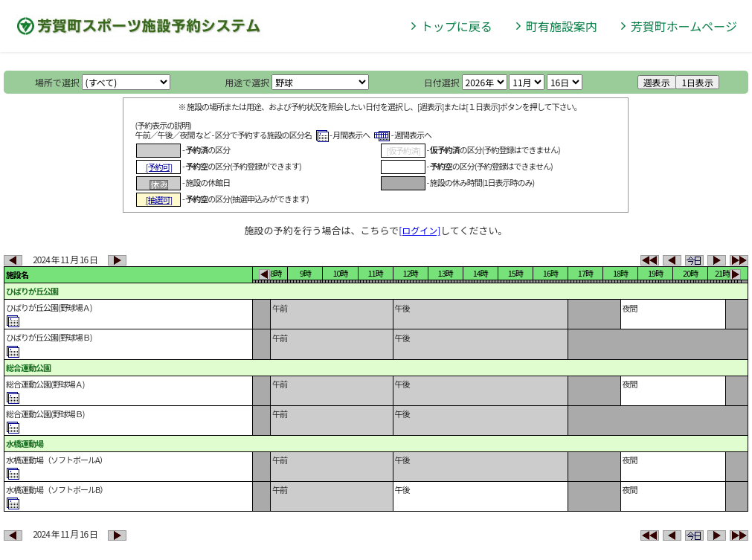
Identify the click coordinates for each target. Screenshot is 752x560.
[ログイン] (420, 230)
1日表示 (697, 82)
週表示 (657, 82)
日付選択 (442, 82)
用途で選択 (247, 82)
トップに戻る (457, 26)
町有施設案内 (562, 26)
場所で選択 (57, 82)
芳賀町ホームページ (684, 26)
